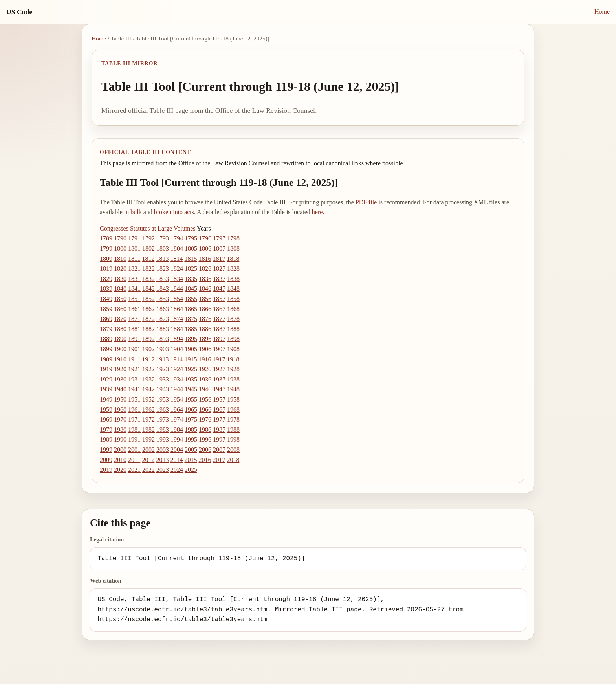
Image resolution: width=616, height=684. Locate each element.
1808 (233, 248)
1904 (177, 349)
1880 (120, 329)
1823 (163, 269)
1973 (163, 419)
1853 (163, 299)
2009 (106, 460)
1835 (191, 279)
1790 (120, 238)
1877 (219, 319)
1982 (148, 430)
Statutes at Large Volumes (163, 228)
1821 (134, 269)
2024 (177, 470)
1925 (191, 369)
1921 (134, 369)
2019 (106, 470)
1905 (191, 349)
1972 (148, 419)
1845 (191, 289)
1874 (177, 319)
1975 (191, 419)
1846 (205, 289)
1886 (205, 329)
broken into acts (174, 212)
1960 (120, 410)
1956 (205, 399)
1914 (176, 359)
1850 (120, 299)
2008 (233, 450)
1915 (191, 359)
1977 (219, 419)
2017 (219, 460)
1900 (120, 349)
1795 (191, 238)
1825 (191, 269)
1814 (176, 259)
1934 (177, 379)
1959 (106, 410)
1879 (106, 329)
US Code (19, 12)
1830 (120, 279)
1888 (233, 329)
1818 (233, 259)
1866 (205, 309)
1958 (233, 399)
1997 (219, 439)
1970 (120, 419)
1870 (120, 319)
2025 (191, 470)
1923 (163, 369)
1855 (191, 299)
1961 (134, 410)
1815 (191, 259)
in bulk (133, 212)
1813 (162, 259)
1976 (205, 419)
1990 (120, 439)
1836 (205, 279)
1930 (120, 379)
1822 (148, 269)
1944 (177, 389)
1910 (120, 359)
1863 (163, 309)
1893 (163, 339)
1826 (205, 269)
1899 (106, 349)
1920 (120, 369)
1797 (219, 238)
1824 (177, 269)
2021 (134, 470)
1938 (233, 379)
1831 (134, 279)
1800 (120, 248)
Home (602, 12)
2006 (205, 450)
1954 (177, 399)
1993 (163, 439)
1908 (233, 349)
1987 (219, 430)
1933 (163, 379)
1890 (120, 339)
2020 (120, 470)
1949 (106, 399)
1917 (219, 359)
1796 (205, 238)
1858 (233, 299)
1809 (106, 259)
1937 (219, 379)
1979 (106, 430)
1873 (163, 319)
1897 (219, 339)
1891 (134, 339)
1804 (177, 248)
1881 (134, 329)
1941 (134, 389)
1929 (106, 379)
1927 (219, 369)
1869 (106, 319)
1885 (191, 329)
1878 (233, 319)
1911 (134, 359)
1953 (163, 399)
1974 (177, 419)
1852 (148, 299)
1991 (134, 439)
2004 (177, 450)
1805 (191, 248)
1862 (148, 309)
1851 (134, 299)
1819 (106, 269)
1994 (177, 439)
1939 (106, 389)
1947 (219, 389)
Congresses (114, 228)
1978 (233, 419)
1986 (205, 430)
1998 (233, 439)
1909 (106, 359)
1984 (177, 430)
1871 (134, 319)
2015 (191, 460)
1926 (205, 369)
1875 (191, 319)
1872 (148, 319)
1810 (120, 259)
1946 (205, 389)
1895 (191, 339)
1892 (148, 339)
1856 (205, 299)
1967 (219, 410)
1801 (134, 248)
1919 (106, 369)
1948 (233, 389)
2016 (205, 460)
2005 (191, 450)
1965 (191, 410)
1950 (120, 399)
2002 (148, 450)
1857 (219, 299)
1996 (205, 439)
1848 (233, 289)
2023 (163, 470)
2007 (219, 450)
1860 (120, 309)
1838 (233, 279)
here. (318, 212)
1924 (177, 369)
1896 (205, 339)
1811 (134, 259)
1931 (134, 379)
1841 (134, 289)
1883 (163, 329)
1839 (106, 289)
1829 (106, 279)
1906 (205, 349)
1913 (162, 359)
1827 (219, 269)
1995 (191, 439)
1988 (233, 430)
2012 (148, 460)
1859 (106, 309)
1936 (205, 379)
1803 (163, 248)
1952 (148, 399)
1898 (233, 339)
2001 (134, 450)
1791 (134, 238)
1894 (177, 339)
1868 (233, 309)
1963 (163, 410)
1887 (219, 329)
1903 (163, 349)
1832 (148, 279)
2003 (163, 450)
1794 (177, 238)
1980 (120, 430)
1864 (177, 309)
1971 (134, 419)
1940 (120, 389)
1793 (163, 238)
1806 (205, 248)
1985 (191, 430)
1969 (106, 419)
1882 (148, 329)
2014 (176, 460)
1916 (205, 359)
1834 (177, 279)
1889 (106, 339)
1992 (148, 439)
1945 (191, 389)
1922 (148, 369)
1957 (219, 399)
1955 (191, 399)
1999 (106, 450)
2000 (120, 450)
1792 (148, 238)
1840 (120, 289)
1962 (148, 410)
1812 (148, 259)
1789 (106, 238)
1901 (134, 349)
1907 (219, 349)
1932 (148, 379)
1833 (163, 279)
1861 (134, 309)
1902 (148, 349)
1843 (163, 289)
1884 (177, 329)
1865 (191, 309)
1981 (134, 430)
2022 (148, 470)
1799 (106, 248)
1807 (219, 248)
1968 (233, 410)
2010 (120, 460)
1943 (163, 389)
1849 (106, 299)
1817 (219, 259)
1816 (205, 259)
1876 (205, 319)
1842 (148, 289)
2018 (233, 460)
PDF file (366, 202)
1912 (148, 359)
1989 (106, 439)
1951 (134, 399)
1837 (219, 279)
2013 (162, 460)
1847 (219, 289)
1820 (120, 269)
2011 (134, 460)
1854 (177, 299)
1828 (233, 269)
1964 (177, 410)
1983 (163, 430)
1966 (205, 410)
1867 (219, 309)
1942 (148, 389)
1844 (177, 289)
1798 (233, 238)
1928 (233, 369)
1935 (191, 379)
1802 (148, 248)
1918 (233, 359)
